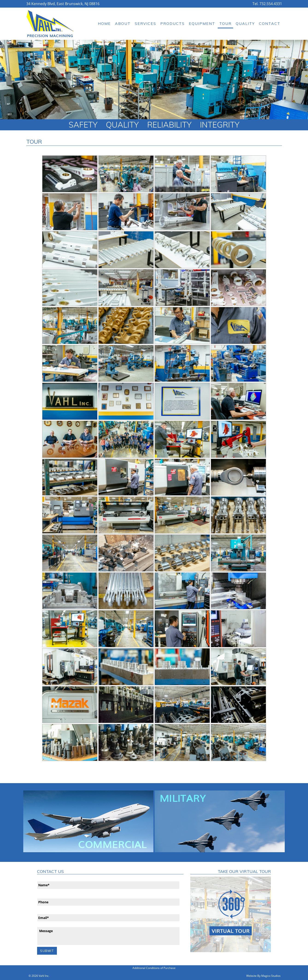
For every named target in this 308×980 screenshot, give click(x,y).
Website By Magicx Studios (263, 975)
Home (104, 23)
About (123, 23)
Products (173, 23)
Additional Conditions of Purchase (154, 967)
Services (145, 23)
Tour (225, 23)
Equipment (202, 23)
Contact (270, 23)
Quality (245, 23)
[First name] (108, 885)
